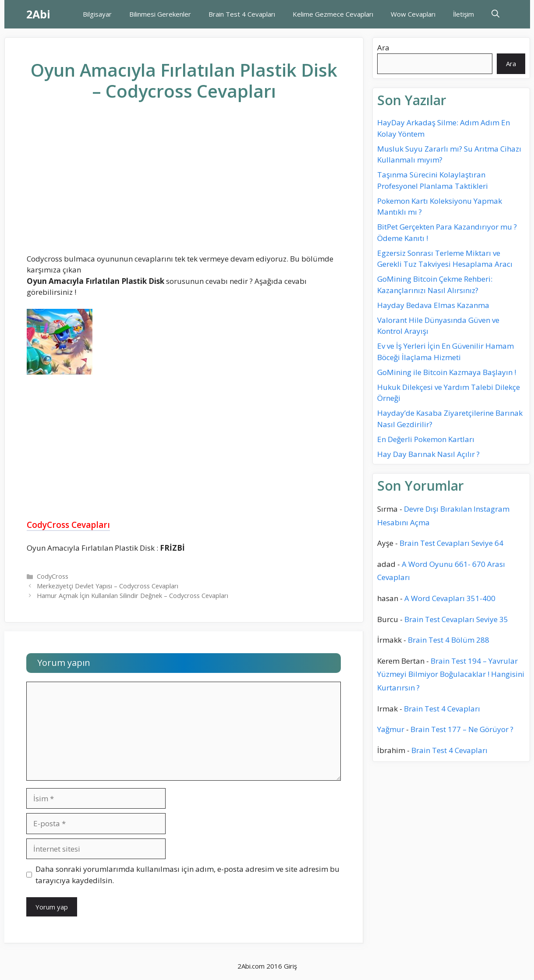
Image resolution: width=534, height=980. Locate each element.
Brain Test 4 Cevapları (242, 14)
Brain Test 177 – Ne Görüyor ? (462, 729)
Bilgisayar (97, 14)
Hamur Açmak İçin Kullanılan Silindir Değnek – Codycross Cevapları (133, 596)
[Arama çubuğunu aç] (495, 14)
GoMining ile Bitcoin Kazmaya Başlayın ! (447, 372)
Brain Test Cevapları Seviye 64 (451, 543)
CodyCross (53, 576)
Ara (383, 48)
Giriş (290, 966)
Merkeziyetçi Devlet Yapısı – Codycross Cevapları (108, 586)
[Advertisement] (184, 184)
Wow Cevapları (413, 14)
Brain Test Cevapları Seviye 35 (456, 619)
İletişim (463, 14)
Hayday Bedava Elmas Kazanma (433, 305)
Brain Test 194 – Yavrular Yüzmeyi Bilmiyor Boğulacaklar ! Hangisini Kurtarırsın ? (451, 674)
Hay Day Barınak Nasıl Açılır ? (428, 454)
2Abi (38, 14)
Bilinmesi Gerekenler (160, 14)
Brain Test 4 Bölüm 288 (449, 640)
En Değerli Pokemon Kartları (426, 439)
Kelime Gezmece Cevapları (333, 14)
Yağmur (391, 729)
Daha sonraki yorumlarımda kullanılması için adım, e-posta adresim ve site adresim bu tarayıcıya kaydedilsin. (187, 875)
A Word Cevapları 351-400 (450, 598)
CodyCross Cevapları (68, 525)
